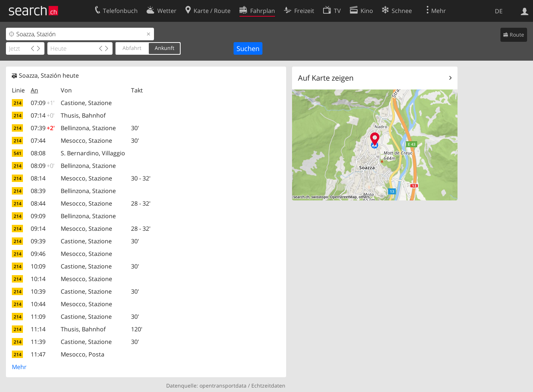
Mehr (19, 367)
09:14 (38, 229)
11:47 (38, 354)
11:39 (38, 342)
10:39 (38, 291)
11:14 (38, 329)
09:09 (38, 216)
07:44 (38, 141)
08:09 (43, 166)
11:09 (38, 317)
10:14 (38, 279)
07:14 (43, 115)
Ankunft (165, 48)
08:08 (38, 153)
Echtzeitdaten (268, 386)
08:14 (38, 178)
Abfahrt (132, 48)
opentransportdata (223, 386)
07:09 (43, 103)
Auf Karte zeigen (326, 78)
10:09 (38, 266)
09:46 (38, 254)
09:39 (38, 241)
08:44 (38, 203)
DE (499, 11)
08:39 (38, 191)
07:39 (43, 128)
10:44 (38, 304)
